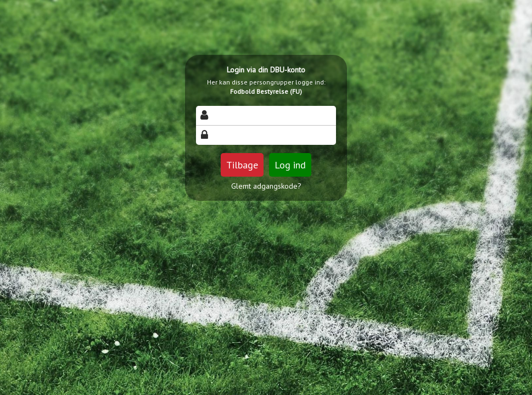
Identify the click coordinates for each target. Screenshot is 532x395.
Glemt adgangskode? (266, 186)
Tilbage (242, 165)
